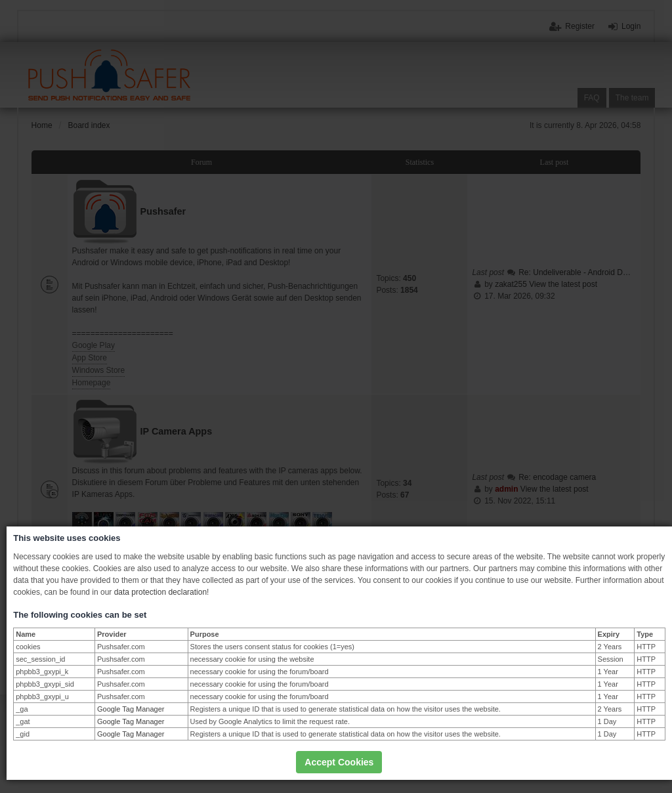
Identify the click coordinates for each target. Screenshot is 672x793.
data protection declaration (160, 592)
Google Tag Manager (131, 709)
